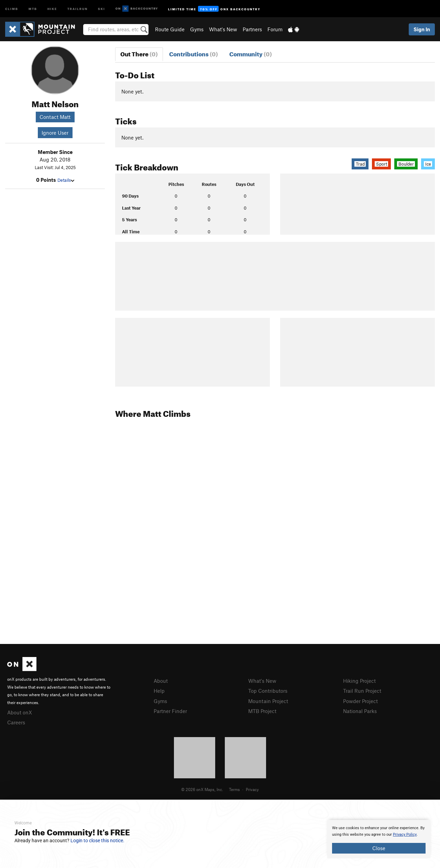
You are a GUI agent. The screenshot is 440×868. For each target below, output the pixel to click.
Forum (275, 29)
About (161, 681)
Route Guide (170, 29)
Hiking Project (359, 681)
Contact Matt (55, 117)
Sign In (422, 29)
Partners (252, 29)
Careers (16, 722)
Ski (102, 8)
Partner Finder (170, 711)
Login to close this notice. (97, 841)
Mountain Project (268, 701)
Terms (234, 789)
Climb (12, 8)
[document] (379, 839)
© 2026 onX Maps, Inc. (202, 789)
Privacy (252, 789)
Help (159, 691)
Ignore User (55, 133)
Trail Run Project (362, 691)
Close (379, 848)
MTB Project (262, 711)
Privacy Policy (405, 834)
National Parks (360, 711)
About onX (20, 712)
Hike (52, 8)
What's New (223, 29)
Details (66, 180)
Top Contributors (268, 691)
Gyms (197, 29)
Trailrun (78, 8)
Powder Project (360, 701)
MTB (33, 8)
